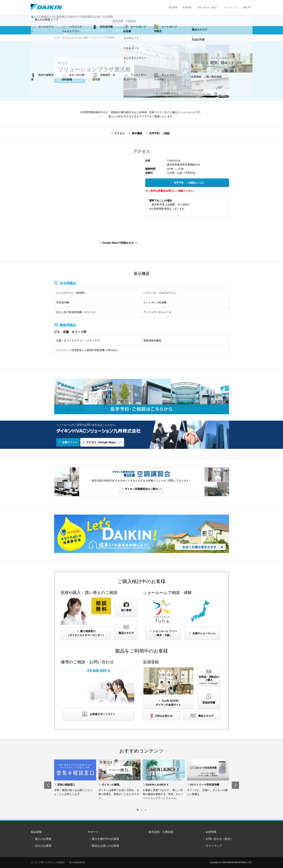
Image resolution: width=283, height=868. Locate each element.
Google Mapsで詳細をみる (118, 243)
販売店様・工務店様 (152, 23)
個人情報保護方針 (77, 862)
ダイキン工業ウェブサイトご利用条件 (48, 862)
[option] (75, 778)
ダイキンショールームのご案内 (75, 38)
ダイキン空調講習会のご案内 (141, 489)
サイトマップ (230, 7)
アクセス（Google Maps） (102, 442)
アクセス (120, 133)
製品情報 (173, 7)
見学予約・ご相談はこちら (189, 183)
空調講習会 (120, 30)
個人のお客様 (43, 839)
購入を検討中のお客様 (106, 839)
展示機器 (137, 133)
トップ (57, 38)
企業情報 (187, 7)
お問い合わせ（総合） (208, 7)
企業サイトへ (70, 442)
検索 (245, 7)
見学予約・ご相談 (159, 133)
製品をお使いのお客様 (106, 846)
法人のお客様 (43, 846)
